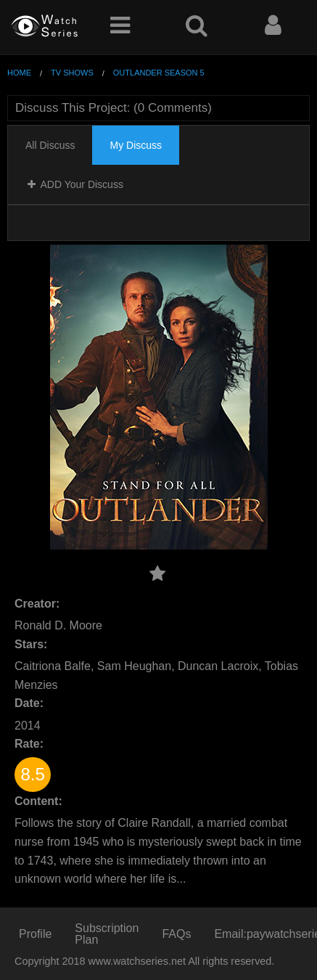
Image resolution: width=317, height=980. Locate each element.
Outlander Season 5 (159, 73)
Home (19, 73)
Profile (35, 934)
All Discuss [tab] (50, 145)
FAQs (176, 934)
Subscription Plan (107, 934)
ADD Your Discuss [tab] (74, 184)
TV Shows (72, 73)
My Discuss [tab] (136, 145)
